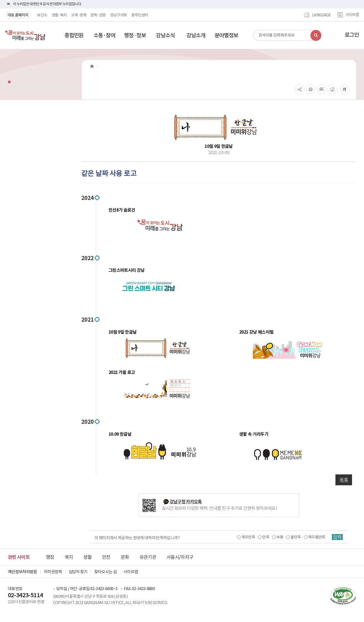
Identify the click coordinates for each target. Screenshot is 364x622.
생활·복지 (59, 15)
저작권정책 (53, 572)
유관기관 (148, 557)
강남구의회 (119, 15)
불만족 (296, 537)
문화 (125, 557)
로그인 (352, 35)
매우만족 (248, 537)
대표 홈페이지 (18, 15)
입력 (337, 537)
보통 (280, 537)
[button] (74, 35)
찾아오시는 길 (106, 572)
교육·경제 (79, 15)
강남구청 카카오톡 (186, 502)
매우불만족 (317, 537)
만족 (266, 537)
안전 (106, 557)
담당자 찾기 (78, 572)
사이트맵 (352, 15)
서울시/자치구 (180, 557)
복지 (69, 557)
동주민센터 (140, 15)
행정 (50, 557)
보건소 (42, 15)
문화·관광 (98, 15)
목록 (344, 480)
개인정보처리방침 (22, 572)
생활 (87, 557)
